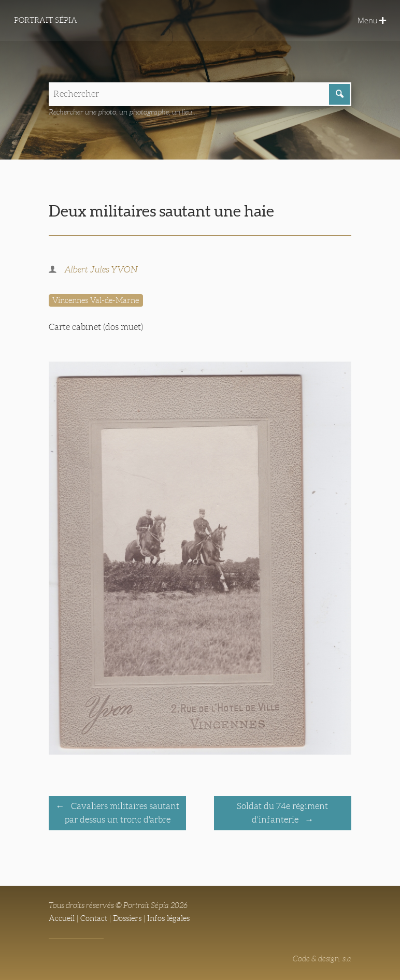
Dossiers (127, 918)
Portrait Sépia (46, 20)
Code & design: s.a (322, 959)
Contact (94, 918)
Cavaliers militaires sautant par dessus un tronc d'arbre (122, 813)
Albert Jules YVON (101, 270)
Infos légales (168, 918)
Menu (372, 20)
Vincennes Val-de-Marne (96, 300)
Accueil (62, 918)
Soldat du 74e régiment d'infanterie (282, 813)
